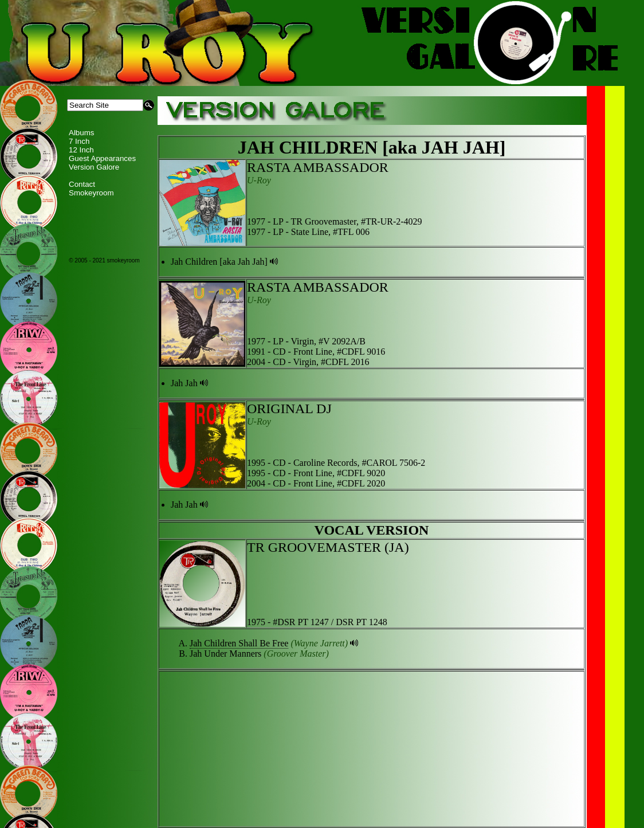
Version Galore (94, 167)
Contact (82, 184)
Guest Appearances (102, 158)
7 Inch (79, 141)
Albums (81, 133)
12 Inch (81, 150)
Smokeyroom (91, 193)
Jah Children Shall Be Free (239, 643)
